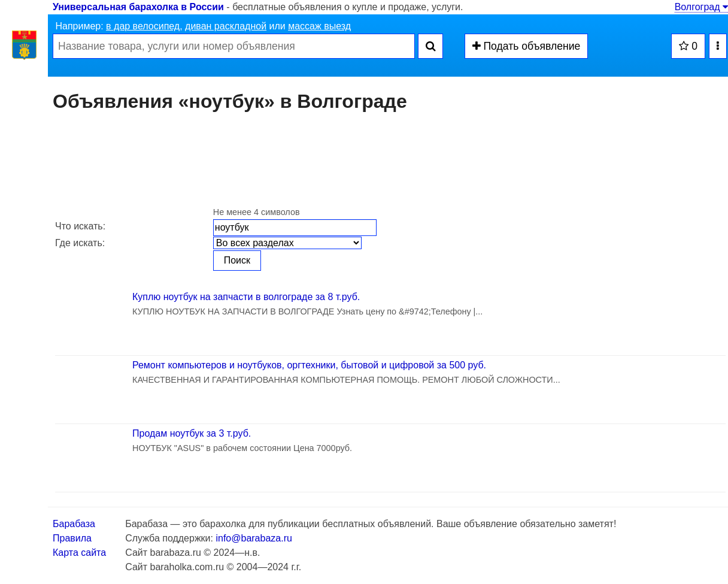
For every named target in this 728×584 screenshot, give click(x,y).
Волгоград (701, 7)
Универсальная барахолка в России (138, 7)
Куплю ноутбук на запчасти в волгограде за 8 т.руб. (246, 297)
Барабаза (74, 524)
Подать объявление (527, 46)
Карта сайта (79, 553)
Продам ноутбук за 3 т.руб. (192, 433)
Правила (72, 538)
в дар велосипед (143, 26)
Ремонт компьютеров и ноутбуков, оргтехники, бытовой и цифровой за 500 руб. (309, 365)
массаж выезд (319, 26)
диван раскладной (226, 26)
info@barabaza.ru (254, 538)
